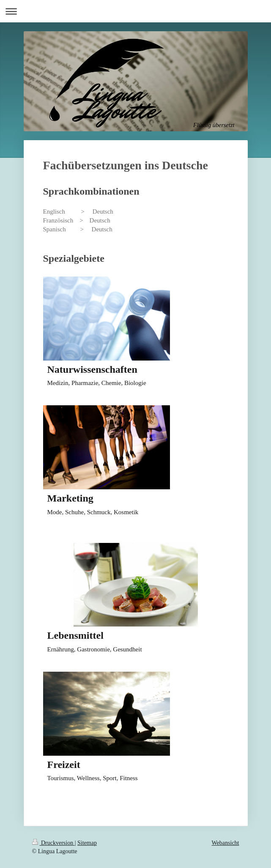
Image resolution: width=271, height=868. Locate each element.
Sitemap (87, 843)
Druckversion (53, 843)
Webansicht (226, 843)
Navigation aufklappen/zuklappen (135, 11)
